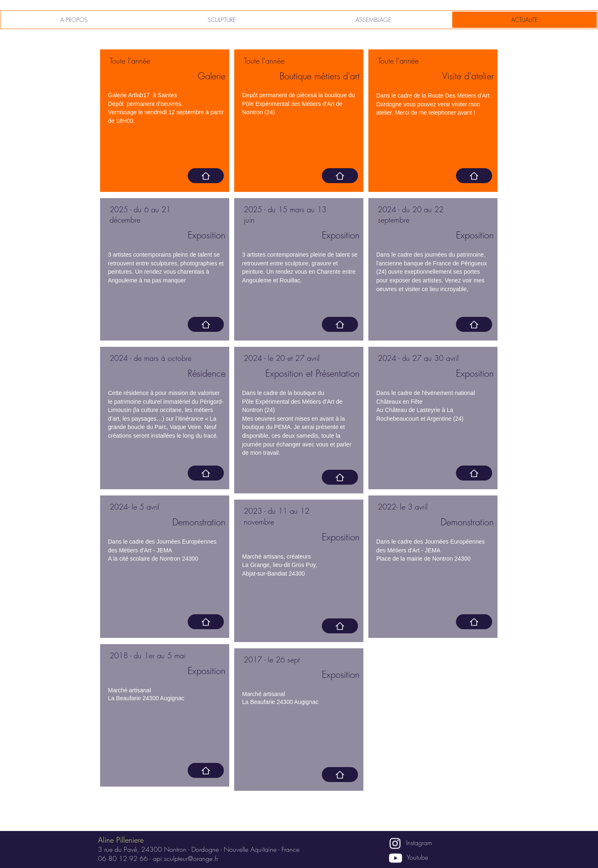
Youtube (417, 857)
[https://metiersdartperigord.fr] (340, 176)
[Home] (206, 473)
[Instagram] (395, 843)
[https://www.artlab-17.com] (206, 176)
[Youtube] (396, 858)
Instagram (419, 843)
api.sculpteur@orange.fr (185, 858)
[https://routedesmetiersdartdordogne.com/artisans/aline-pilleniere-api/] (474, 176)
